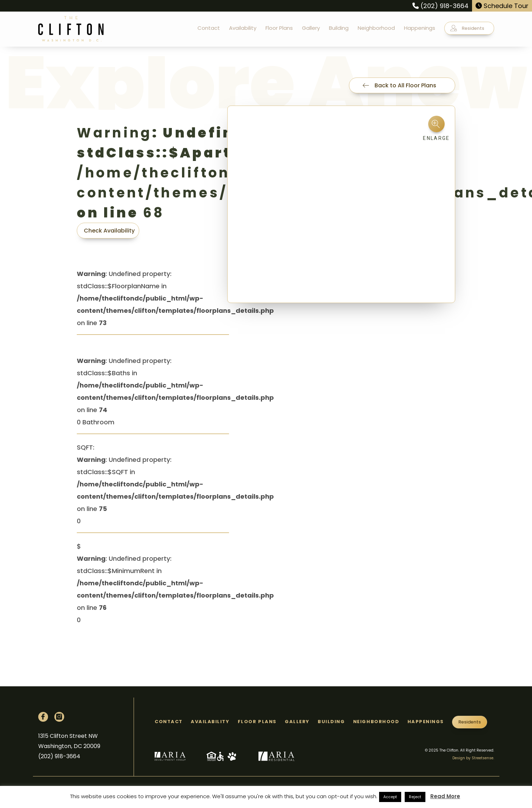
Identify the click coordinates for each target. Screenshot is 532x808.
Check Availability (109, 231)
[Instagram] (59, 717)
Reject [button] (415, 797)
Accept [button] (390, 797)
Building (339, 28)
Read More (445, 796)
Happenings (420, 28)
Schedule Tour (502, 6)
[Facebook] (43, 717)
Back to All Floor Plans (399, 85)
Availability (243, 28)
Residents (467, 28)
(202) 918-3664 (440, 6)
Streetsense (483, 758)
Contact (209, 28)
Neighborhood (376, 28)
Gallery (311, 28)
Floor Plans (279, 28)
